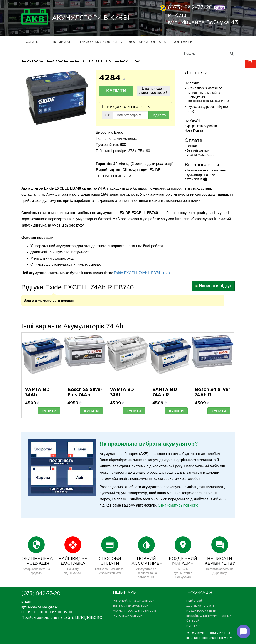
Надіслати (159, 115)
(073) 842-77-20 (190, 8)
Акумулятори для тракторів (135, 611)
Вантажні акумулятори (131, 606)
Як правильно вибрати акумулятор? (149, 444)
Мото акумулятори (128, 616)
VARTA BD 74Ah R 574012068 (165, 395)
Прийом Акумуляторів (100, 42)
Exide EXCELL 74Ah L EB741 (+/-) (142, 273)
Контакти (183, 42)
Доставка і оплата (147, 42)
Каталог (35, 42)
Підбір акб (62, 42)
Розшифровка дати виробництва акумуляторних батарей (209, 616)
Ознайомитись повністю (178, 505)
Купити (116, 91)
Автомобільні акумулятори (134, 601)
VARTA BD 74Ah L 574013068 (38, 395)
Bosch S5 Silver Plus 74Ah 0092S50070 (85, 395)
